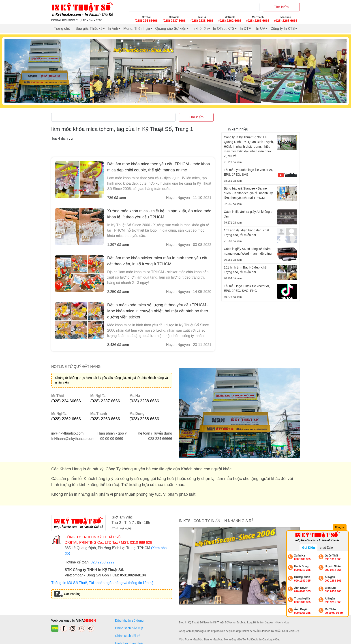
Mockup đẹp (223, 631)
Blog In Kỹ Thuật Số (191, 623)
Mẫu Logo (247, 623)
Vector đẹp (235, 623)
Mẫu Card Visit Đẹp (288, 631)
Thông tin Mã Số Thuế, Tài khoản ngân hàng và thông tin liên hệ (102, 583)
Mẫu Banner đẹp (208, 640)
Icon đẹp (235, 631)
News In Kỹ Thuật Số (215, 623)
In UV (261, 29)
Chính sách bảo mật (129, 628)
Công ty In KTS (283, 29)
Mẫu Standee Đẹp (265, 631)
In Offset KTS (224, 29)
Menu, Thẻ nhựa (137, 29)
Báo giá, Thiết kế (89, 29)
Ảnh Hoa (284, 623)
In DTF (245, 29)
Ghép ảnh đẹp (187, 631)
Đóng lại (340, 527)
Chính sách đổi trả (129, 636)
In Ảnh (113, 29)
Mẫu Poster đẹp (188, 640)
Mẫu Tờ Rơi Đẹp (246, 640)
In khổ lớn (200, 29)
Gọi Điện (308, 548)
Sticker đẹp (248, 631)
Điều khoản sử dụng (129, 621)
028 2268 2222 (103, 562)
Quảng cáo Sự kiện (171, 29)
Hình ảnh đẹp (261, 623)
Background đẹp (206, 631)
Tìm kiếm (281, 7)
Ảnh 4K (274, 623)
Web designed (62, 621)
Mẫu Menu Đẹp (227, 640)
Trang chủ (62, 29)
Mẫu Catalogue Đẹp (268, 640)
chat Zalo (326, 548)
